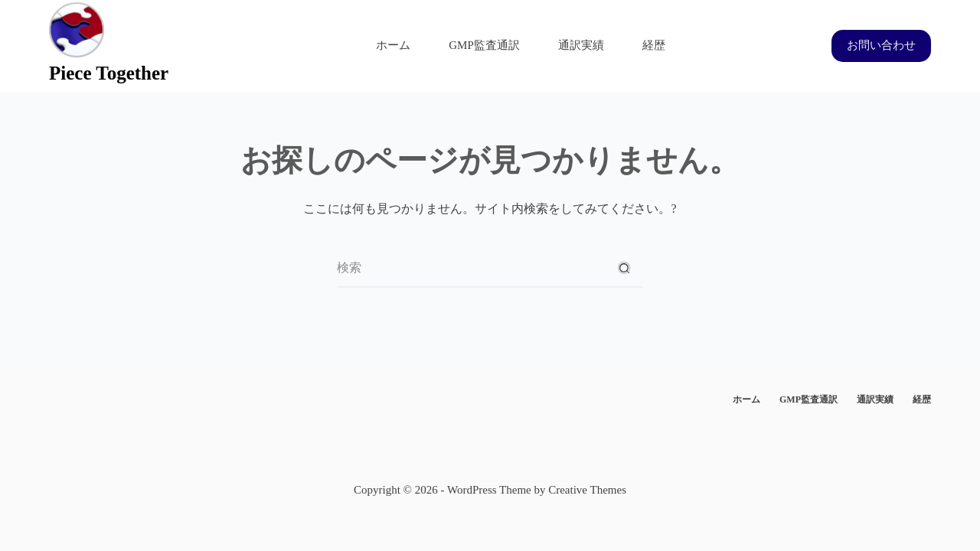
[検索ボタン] (624, 269)
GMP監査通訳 (484, 45)
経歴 (654, 45)
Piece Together (109, 73)
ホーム (393, 45)
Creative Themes (587, 490)
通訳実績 (581, 45)
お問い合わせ (881, 45)
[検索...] (471, 269)
